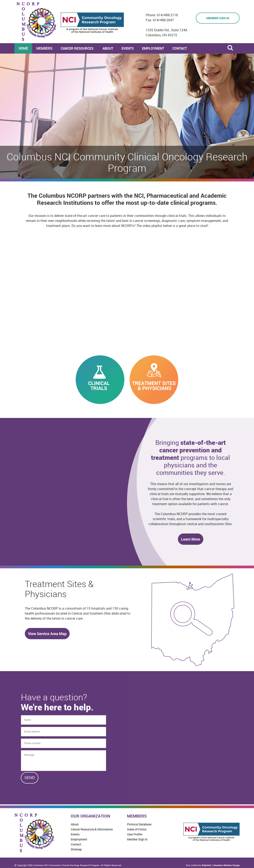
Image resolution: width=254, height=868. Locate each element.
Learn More (191, 539)
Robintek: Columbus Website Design (221, 865)
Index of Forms (137, 829)
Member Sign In (137, 839)
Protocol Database (139, 824)
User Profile (135, 834)
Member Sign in (218, 18)
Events (75, 834)
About (75, 824)
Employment (79, 839)
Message (63, 761)
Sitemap (76, 849)
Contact (76, 844)
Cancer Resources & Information (92, 829)
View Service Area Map (47, 634)
